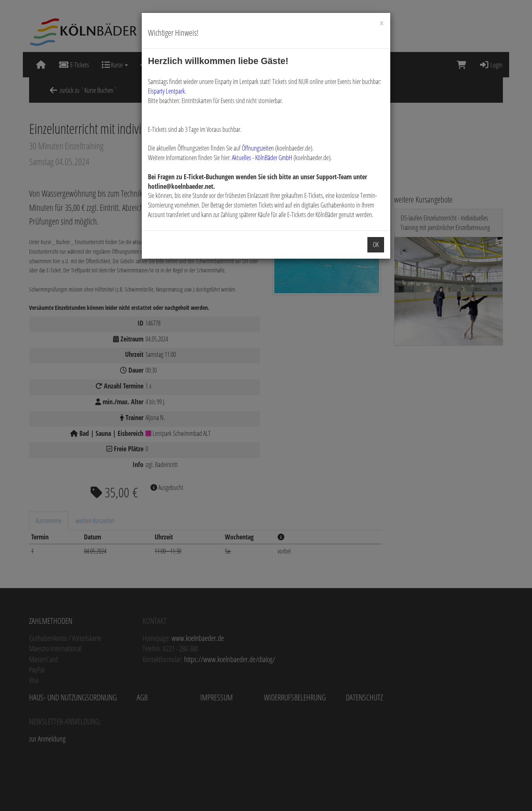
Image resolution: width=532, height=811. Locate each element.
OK (376, 245)
